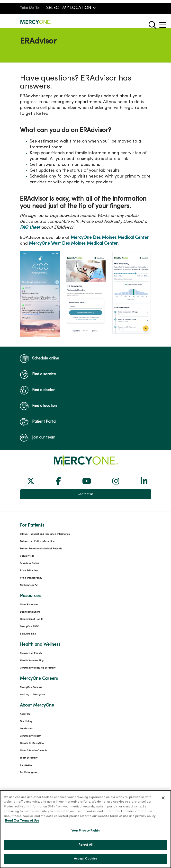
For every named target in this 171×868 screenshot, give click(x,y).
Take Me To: (30, 8)
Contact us (85, 494)
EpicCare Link (28, 634)
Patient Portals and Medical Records (41, 549)
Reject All (85, 848)
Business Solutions (30, 612)
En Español (26, 765)
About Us (25, 714)
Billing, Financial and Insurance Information (45, 534)
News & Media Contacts (33, 751)
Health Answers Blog (32, 661)
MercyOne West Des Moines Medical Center (73, 244)
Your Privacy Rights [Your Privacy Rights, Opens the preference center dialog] (85, 834)
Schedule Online (30, 563)
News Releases (29, 605)
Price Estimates (29, 571)
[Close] (163, 801)
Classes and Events (31, 653)
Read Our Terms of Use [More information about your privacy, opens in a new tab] (22, 824)
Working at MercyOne (32, 695)
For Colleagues (28, 773)
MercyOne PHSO (29, 627)
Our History (26, 721)
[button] (164, 23)
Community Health (31, 736)
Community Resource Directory (38, 668)
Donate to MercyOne (32, 743)
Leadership (27, 729)
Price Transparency (31, 578)
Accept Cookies (86, 862)
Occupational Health (32, 619)
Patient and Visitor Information (37, 541)
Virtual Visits (27, 556)
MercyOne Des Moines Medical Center (110, 238)
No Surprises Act (29, 585)
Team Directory (29, 758)
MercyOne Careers (31, 687)
